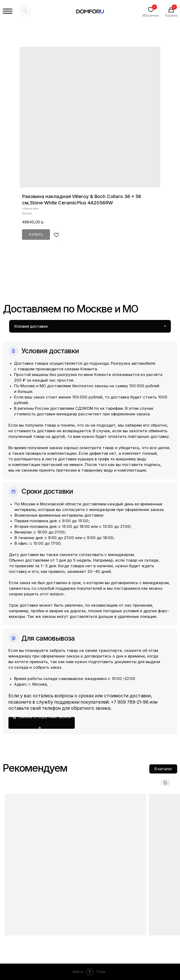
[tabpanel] (90, 533)
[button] (42, 723)
